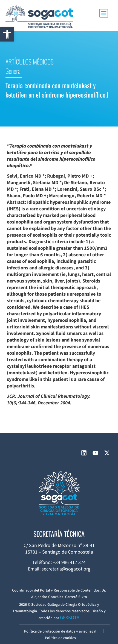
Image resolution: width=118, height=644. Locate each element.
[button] (7, 34)
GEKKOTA (70, 618)
